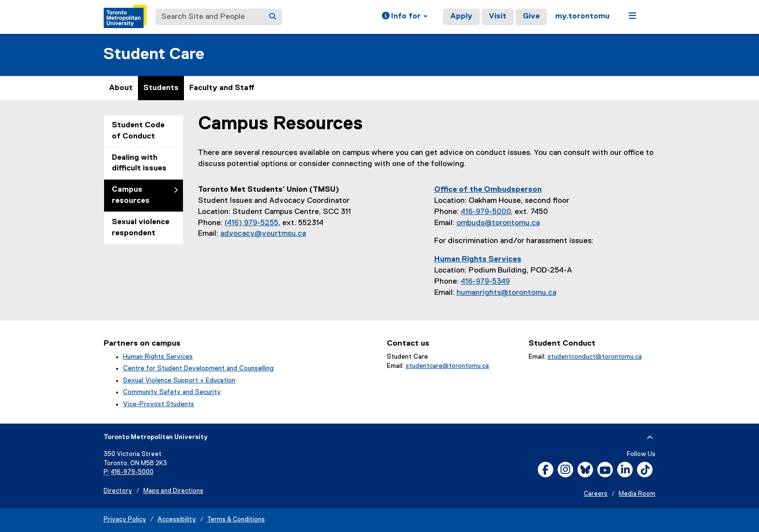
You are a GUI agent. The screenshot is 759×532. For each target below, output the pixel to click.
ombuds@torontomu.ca (498, 223)
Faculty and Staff (222, 88)
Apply (461, 16)
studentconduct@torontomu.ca (595, 357)
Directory (118, 491)
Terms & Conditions (236, 520)
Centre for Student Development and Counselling (198, 368)
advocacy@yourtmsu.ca (263, 234)
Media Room (637, 494)
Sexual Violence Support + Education (179, 380)
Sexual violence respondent (141, 228)
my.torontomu (582, 16)
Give (531, 16)
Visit (498, 16)
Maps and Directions (173, 491)
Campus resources (131, 195)
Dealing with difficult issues (139, 163)
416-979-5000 (486, 212)
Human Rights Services (158, 357)
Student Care (154, 54)
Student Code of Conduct (138, 131)
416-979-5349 (485, 282)
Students (161, 88)
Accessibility (177, 520)
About (121, 88)
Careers (596, 494)
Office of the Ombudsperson (488, 190)
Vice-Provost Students (159, 404)
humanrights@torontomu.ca (506, 293)
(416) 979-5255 (251, 223)
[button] (405, 17)
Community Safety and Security (172, 392)
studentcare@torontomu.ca (447, 366)
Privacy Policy (125, 520)
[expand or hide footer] (650, 438)
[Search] (273, 17)
